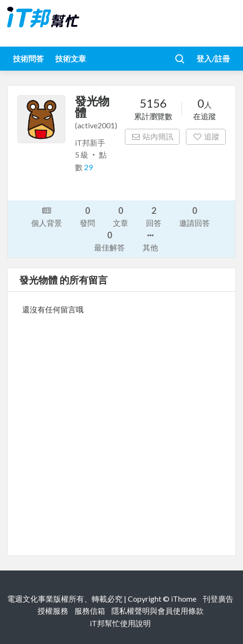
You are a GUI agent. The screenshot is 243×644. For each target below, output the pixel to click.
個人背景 (47, 216)
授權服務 (53, 611)
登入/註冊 (213, 58)
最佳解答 (109, 241)
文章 (121, 216)
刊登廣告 (218, 599)
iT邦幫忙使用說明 (120, 623)
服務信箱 (90, 611)
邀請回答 (194, 216)
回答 (154, 216)
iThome (184, 599)
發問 (87, 216)
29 (88, 167)
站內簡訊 (152, 136)
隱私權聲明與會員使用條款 (158, 611)
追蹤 (206, 136)
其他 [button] (150, 241)
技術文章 (71, 58)
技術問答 (28, 58)
